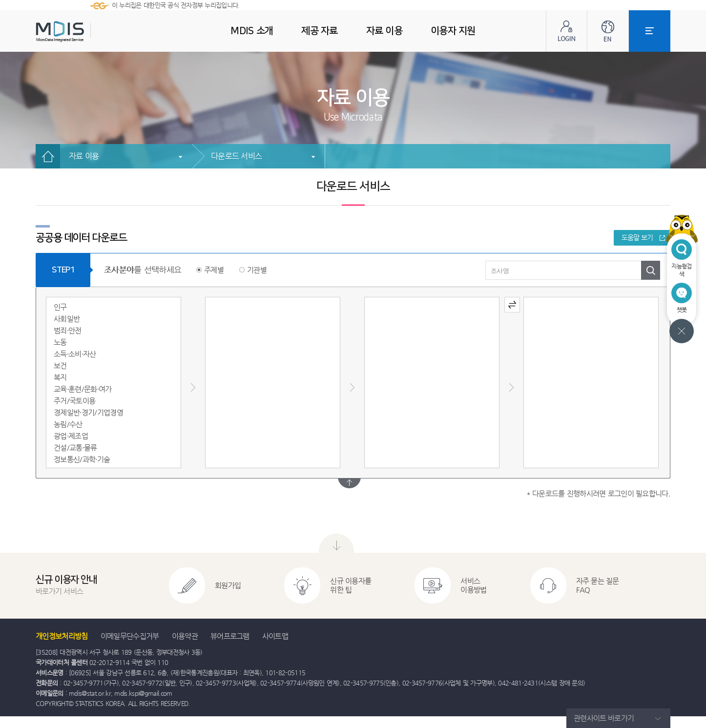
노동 (60, 342)
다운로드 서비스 (236, 156)
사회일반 (67, 319)
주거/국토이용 (74, 401)
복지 (60, 377)
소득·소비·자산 (75, 354)
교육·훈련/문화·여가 (83, 389)
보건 (60, 365)
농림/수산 (68, 424)
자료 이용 (84, 156)
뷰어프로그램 (230, 636)
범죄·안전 (68, 330)
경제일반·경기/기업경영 (88, 412)
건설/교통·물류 (75, 447)
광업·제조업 (71, 436)
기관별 (257, 270)
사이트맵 (275, 636)
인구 (60, 307)
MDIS (84, 31)
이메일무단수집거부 (130, 636)
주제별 (214, 270)
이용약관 (185, 636)
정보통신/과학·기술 (82, 459)
